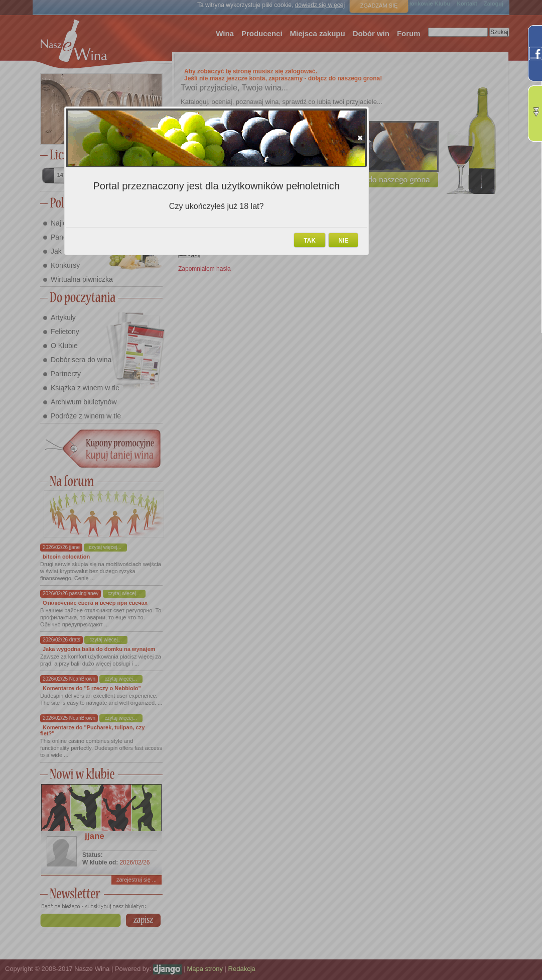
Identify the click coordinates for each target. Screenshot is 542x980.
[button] (360, 138)
